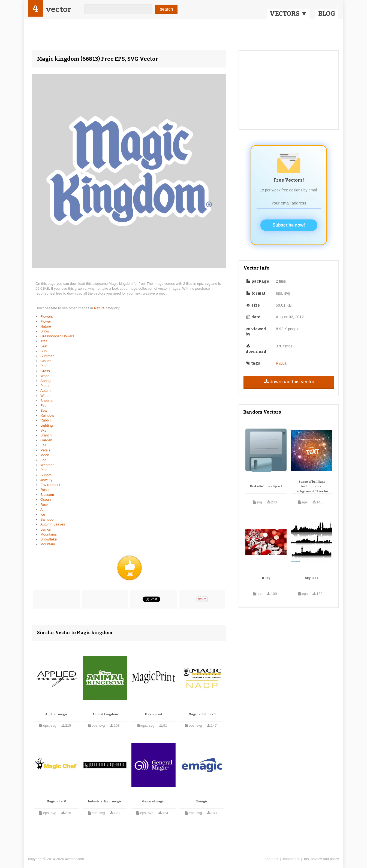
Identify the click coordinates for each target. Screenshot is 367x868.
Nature (100, 308)
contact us (291, 859)
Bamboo (47, 519)
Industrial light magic (105, 801)
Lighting (47, 425)
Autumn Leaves (53, 524)
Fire (43, 406)
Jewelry (46, 480)
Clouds (46, 361)
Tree (44, 341)
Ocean (46, 499)
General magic (154, 801)
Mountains (49, 534)
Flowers (47, 317)
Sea (43, 410)
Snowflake (49, 539)
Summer (47, 356)
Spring (46, 381)
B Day (266, 578)
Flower (46, 321)
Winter (46, 396)
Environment (50, 485)
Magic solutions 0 (202, 714)
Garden (46, 440)
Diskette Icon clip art (266, 486)
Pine (44, 470)
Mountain (48, 544)
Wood (45, 376)
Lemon (46, 529)
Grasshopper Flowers (57, 336)
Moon (45, 455)
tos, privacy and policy (321, 859)
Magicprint (154, 714)
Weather (47, 465)
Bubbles (47, 401)
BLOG (327, 14)
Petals (45, 450)
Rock (44, 505)
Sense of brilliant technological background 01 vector (312, 487)
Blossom (47, 495)
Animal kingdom (105, 714)
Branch (46, 435)
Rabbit (46, 420)
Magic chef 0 (56, 801)
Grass (45, 371)
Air (43, 510)
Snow (45, 331)
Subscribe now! (289, 225)
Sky (43, 430)
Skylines (312, 578)
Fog (43, 460)
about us (271, 859)
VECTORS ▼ (288, 14)
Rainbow (47, 415)
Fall (43, 445)
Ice (43, 514)
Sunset (46, 475)
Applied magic (57, 714)
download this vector (289, 382)
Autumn (46, 391)
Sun (43, 351)
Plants (45, 386)
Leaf (44, 346)
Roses (45, 490)
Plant (44, 366)
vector (58, 9)
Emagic (202, 801)
